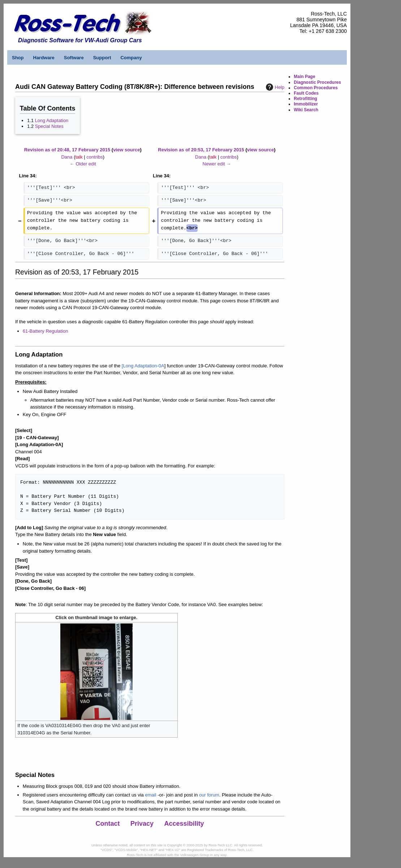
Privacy (142, 824)
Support (102, 58)
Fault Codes (306, 93)
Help (274, 87)
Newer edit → (217, 164)
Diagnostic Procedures (317, 82)
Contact (108, 824)
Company (131, 58)
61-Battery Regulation (46, 331)
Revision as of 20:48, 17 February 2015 (67, 150)
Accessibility (184, 824)
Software (74, 58)
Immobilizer (306, 104)
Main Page (304, 77)
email (150, 795)
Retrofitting (305, 99)
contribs (95, 157)
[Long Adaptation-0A (143, 366)
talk (79, 157)
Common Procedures (316, 88)
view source (126, 150)
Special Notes (49, 126)
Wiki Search (306, 110)
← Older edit (83, 164)
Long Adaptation (52, 120)
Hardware (44, 58)
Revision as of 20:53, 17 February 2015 (201, 150)
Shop (18, 58)
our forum (209, 795)
